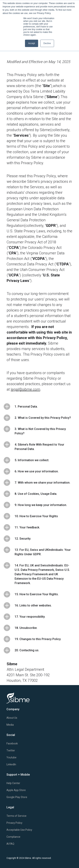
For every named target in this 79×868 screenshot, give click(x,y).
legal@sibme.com (25, 389)
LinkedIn (11, 764)
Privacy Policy (14, 823)
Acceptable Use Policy (19, 830)
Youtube (11, 757)
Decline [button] (47, 43)
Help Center (13, 783)
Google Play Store (17, 797)
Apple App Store (16, 790)
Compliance (13, 837)
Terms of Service (16, 816)
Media (10, 725)
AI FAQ (10, 844)
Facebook (12, 743)
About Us (12, 718)
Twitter (11, 750)
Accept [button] (32, 43)
